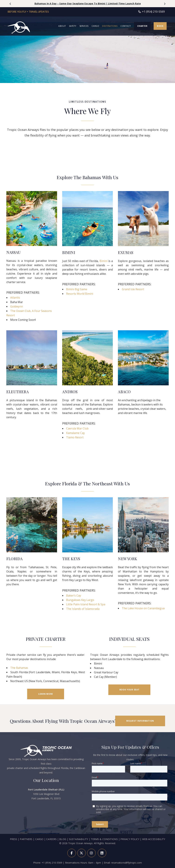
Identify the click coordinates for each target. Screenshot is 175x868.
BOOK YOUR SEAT (129, 690)
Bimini (103, 261)
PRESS (14, 856)
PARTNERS (26, 856)
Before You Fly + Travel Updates (28, 12)
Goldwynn (17, 306)
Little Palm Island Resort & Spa (86, 604)
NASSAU (13, 252)
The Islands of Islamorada (83, 609)
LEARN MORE (46, 694)
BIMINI (69, 252)
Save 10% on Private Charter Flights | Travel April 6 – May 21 (88, 3)
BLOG (63, 856)
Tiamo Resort (75, 437)
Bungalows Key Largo (80, 600)
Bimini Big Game (77, 289)
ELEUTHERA (18, 392)
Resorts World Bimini (80, 294)
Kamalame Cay (75, 433)
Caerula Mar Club (77, 428)
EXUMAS (126, 252)
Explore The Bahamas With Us (88, 177)
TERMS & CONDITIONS (104, 856)
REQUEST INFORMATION (140, 721)
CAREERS (52, 856)
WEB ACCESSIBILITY (154, 856)
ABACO (124, 392)
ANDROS (70, 392)
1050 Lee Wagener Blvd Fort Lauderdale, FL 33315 (46, 810)
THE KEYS (71, 559)
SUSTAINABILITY (78, 856)
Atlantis (15, 298)
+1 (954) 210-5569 (151, 12)
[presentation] (11, 4)
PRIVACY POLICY (130, 856)
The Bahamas (19, 668)
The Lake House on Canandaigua (143, 608)
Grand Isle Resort (133, 289)
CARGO (39, 856)
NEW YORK (127, 559)
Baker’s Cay (74, 595)
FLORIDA (14, 559)
